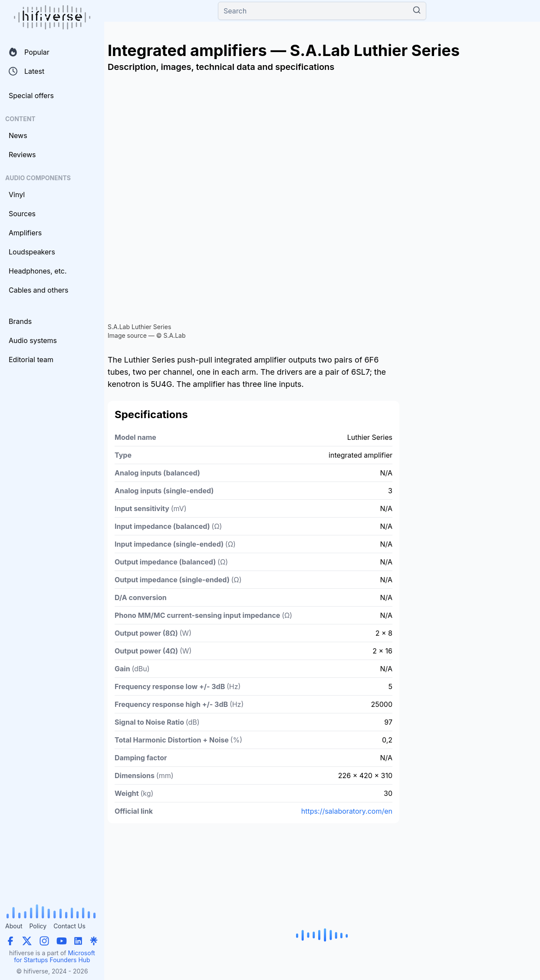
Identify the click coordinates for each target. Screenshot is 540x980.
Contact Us (69, 926)
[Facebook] (10, 941)
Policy (38, 926)
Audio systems (33, 340)
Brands (20, 321)
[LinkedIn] (78, 941)
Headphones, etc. (38, 271)
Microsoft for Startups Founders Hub (54, 956)
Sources (22, 214)
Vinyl (17, 195)
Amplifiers (25, 233)
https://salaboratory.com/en (347, 811)
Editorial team (31, 360)
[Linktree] (94, 941)
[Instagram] (44, 941)
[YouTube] (62, 941)
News (18, 135)
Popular (29, 52)
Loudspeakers (32, 252)
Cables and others (38, 290)
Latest (26, 71)
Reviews (22, 155)
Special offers (31, 96)
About (14, 926)
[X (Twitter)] (27, 941)
